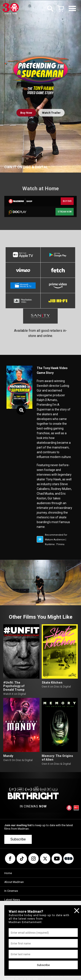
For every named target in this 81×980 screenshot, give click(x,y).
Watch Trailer (51, 113)
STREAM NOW (65, 212)
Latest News (12, 900)
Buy (26, 113)
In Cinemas (11, 891)
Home (8, 873)
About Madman (14, 882)
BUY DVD (67, 201)
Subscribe (18, 839)
